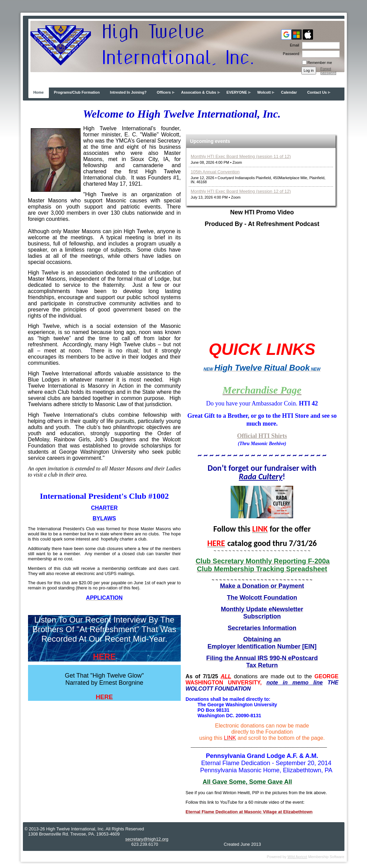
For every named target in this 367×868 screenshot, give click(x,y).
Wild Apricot (297, 857)
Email (293, 45)
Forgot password (329, 71)
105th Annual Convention (215, 172)
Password (290, 54)
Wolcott (264, 92)
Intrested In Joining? (128, 92)
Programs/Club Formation (77, 92)
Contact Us (317, 92)
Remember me (320, 63)
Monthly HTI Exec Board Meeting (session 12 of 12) (241, 191)
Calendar (289, 92)
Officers (164, 92)
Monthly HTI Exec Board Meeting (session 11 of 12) (241, 156)
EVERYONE (237, 92)
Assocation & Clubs (199, 92)
